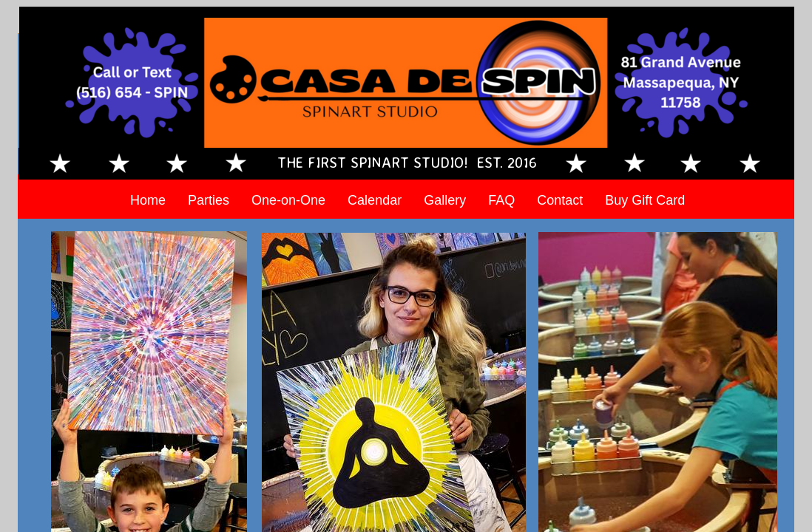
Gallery (445, 200)
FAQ (501, 200)
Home (148, 200)
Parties (209, 200)
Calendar (375, 200)
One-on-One (288, 200)
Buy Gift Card (645, 200)
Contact (560, 200)
